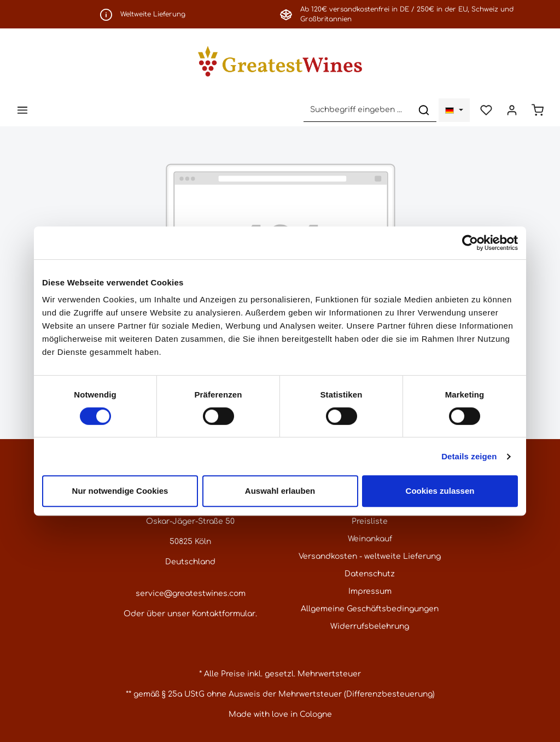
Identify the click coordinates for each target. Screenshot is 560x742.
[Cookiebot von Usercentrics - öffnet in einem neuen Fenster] (470, 243)
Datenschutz (370, 574)
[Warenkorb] (537, 110)
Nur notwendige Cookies (120, 491)
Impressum (370, 591)
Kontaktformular (224, 614)
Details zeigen (469, 456)
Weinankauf (370, 539)
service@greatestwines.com (191, 594)
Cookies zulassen (440, 491)
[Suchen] (424, 110)
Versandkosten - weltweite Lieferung (370, 556)
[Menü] (23, 110)
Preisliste (370, 521)
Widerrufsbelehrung (370, 626)
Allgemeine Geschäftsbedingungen (370, 609)
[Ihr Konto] (512, 110)
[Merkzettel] (486, 110)
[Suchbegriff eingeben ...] (358, 110)
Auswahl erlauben (280, 491)
